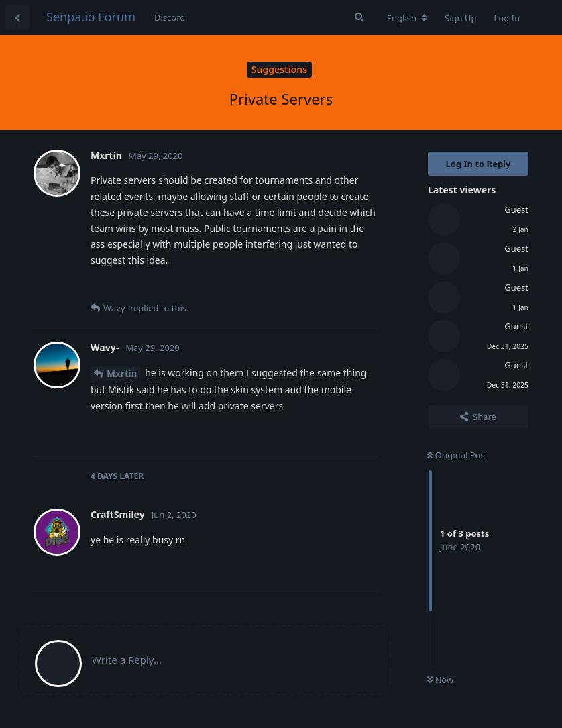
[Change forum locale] (407, 18)
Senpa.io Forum (91, 17)
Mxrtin (122, 373)
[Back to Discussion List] (17, 17)
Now (440, 680)
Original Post (457, 455)
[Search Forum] (359, 17)
